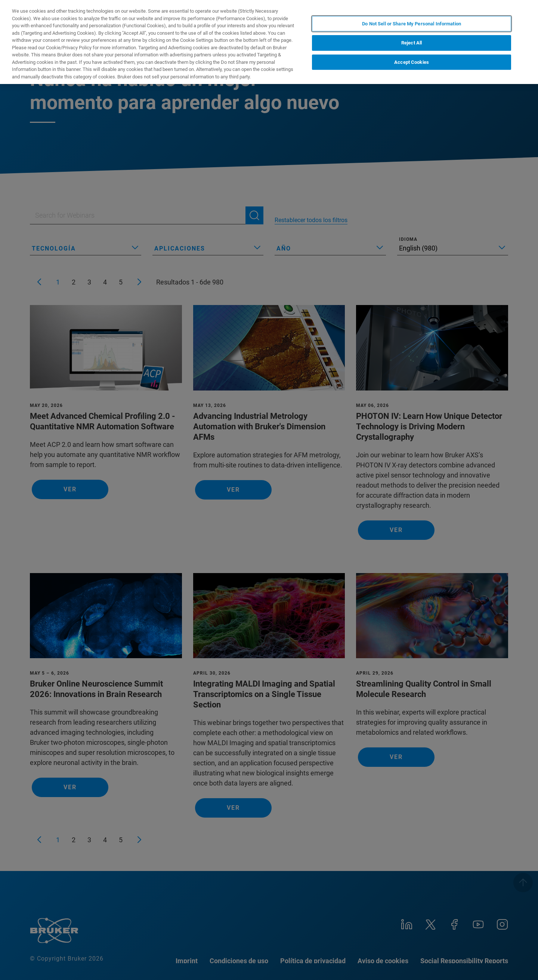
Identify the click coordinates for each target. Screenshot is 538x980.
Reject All (412, 43)
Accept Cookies (412, 62)
